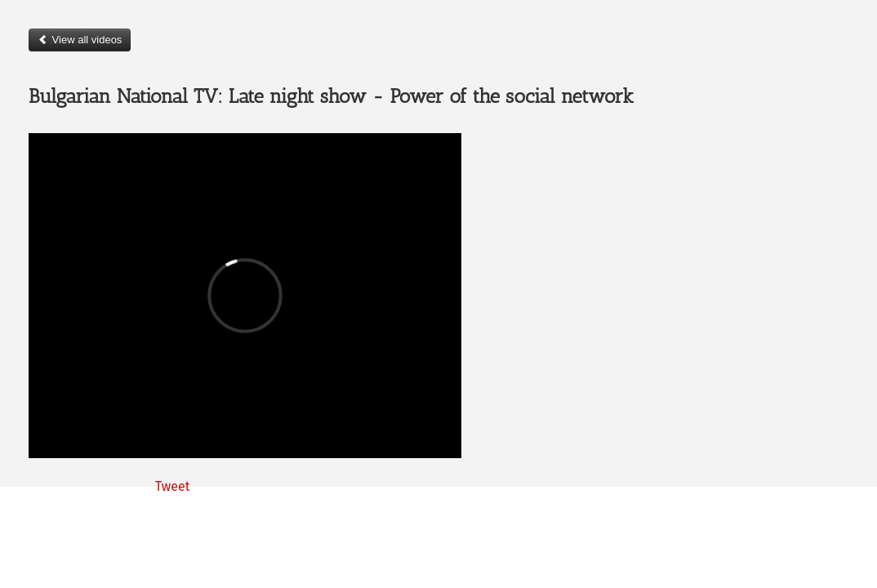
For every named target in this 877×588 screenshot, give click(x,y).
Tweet (172, 486)
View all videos (80, 40)
